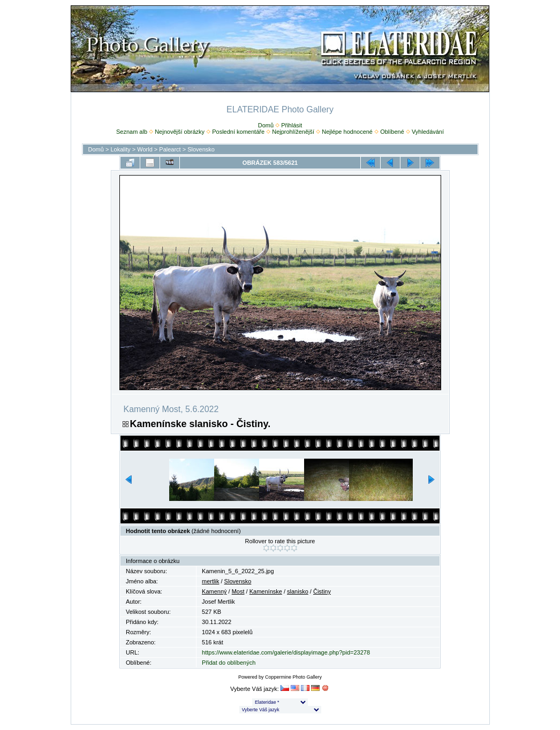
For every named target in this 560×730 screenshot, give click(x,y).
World (145, 149)
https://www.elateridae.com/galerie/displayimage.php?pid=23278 (286, 652)
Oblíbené (392, 132)
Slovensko (201, 149)
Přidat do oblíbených (229, 663)
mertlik (210, 581)
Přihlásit (292, 125)
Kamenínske (266, 591)
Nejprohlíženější (293, 132)
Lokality (120, 149)
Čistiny (322, 591)
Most (238, 591)
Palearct (170, 149)
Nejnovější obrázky (180, 132)
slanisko (298, 591)
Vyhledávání (428, 132)
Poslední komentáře (238, 132)
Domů (266, 125)
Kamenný (214, 591)
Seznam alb (132, 132)
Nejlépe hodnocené (347, 132)
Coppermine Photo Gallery (293, 677)
